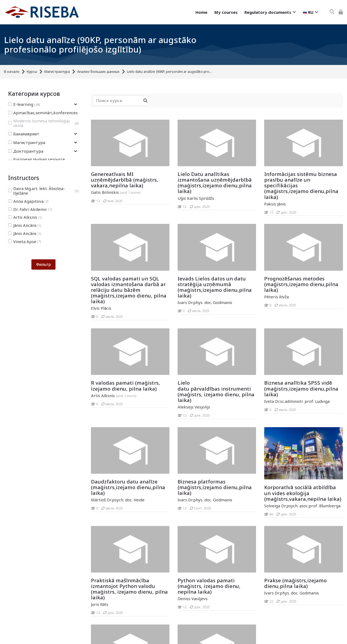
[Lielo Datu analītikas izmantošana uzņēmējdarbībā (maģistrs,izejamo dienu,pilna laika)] (177, 210)
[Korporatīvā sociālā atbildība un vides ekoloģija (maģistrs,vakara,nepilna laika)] (264, 518)
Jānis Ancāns (25, 225)
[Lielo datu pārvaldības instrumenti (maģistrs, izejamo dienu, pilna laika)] (177, 419)
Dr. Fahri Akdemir (30, 209)
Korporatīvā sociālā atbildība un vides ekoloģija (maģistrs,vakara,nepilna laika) (303, 493)
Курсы (32, 72)
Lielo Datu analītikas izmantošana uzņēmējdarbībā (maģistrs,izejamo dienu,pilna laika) (215, 182)
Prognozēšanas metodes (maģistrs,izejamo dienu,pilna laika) (301, 284)
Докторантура (26, 151)
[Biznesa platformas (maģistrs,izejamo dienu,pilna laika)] (177, 512)
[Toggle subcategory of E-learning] (76, 104)
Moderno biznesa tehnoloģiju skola (43, 123)
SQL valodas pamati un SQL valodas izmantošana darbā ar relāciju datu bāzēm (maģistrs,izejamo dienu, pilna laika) (129, 290)
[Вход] (341, 12)
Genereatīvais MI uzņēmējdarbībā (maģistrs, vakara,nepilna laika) (125, 180)
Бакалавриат (24, 134)
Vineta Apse (25, 242)
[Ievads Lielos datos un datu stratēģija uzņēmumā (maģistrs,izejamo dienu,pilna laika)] (177, 314)
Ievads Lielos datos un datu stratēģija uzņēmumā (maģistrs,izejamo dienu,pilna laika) (215, 287)
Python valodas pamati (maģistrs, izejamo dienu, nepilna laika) (209, 586)
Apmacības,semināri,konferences (45, 113)
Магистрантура (57, 72)
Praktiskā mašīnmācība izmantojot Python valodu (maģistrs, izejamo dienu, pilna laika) (129, 589)
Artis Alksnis (25, 217)
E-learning (24, 104)
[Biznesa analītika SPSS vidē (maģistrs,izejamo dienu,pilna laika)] (264, 413)
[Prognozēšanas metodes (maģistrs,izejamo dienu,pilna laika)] (264, 309)
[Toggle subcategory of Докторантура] (76, 151)
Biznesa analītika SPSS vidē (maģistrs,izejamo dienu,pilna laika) (301, 388)
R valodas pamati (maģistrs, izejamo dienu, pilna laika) (125, 385)
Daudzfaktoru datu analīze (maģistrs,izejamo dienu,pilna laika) (128, 487)
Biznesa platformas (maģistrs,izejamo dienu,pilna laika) (215, 487)
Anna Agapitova (28, 201)
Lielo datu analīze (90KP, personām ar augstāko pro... (169, 72)
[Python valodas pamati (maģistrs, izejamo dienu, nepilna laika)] (177, 611)
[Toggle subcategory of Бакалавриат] (76, 134)
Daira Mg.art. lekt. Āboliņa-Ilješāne (43, 191)
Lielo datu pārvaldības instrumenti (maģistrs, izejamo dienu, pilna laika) (216, 391)
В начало (12, 72)
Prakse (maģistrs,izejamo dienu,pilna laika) (295, 583)
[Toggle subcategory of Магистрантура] (76, 143)
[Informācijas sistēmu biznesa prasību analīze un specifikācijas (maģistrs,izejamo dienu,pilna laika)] (264, 216)
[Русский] (310, 12)
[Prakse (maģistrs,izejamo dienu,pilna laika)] (264, 605)
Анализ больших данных (98, 72)
